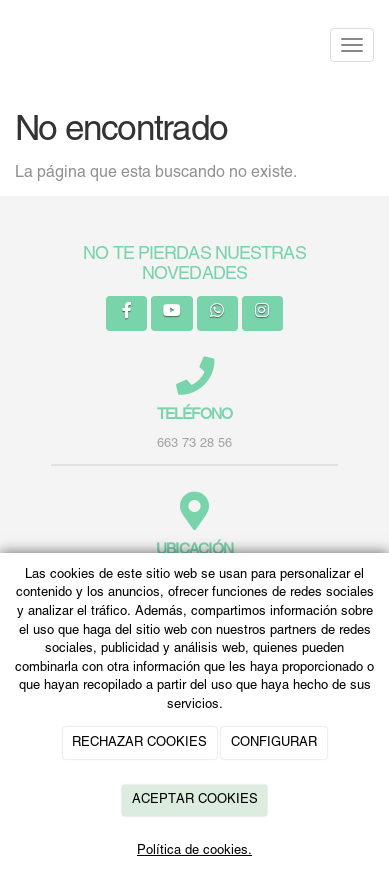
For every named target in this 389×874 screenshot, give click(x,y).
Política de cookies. (194, 851)
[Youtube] (171, 313)
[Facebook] (126, 313)
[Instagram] (262, 313)
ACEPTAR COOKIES (195, 800)
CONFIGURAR (274, 743)
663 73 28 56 (194, 444)
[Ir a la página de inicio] (10, 45)
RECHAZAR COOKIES (139, 743)
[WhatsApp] (217, 313)
